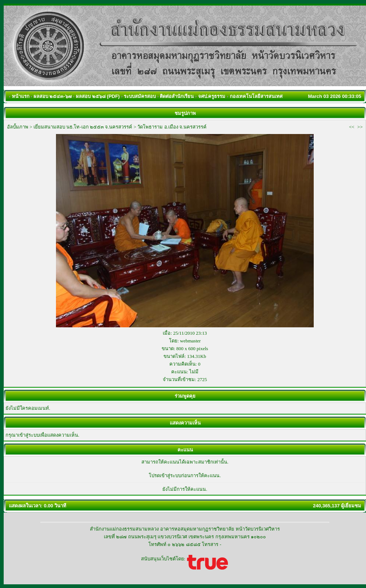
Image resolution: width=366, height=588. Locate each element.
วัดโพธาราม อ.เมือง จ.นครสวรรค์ (172, 127)
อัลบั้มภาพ (18, 127)
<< (352, 127)
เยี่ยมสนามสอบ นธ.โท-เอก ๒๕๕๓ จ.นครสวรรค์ (83, 127)
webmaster (190, 341)
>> (360, 127)
